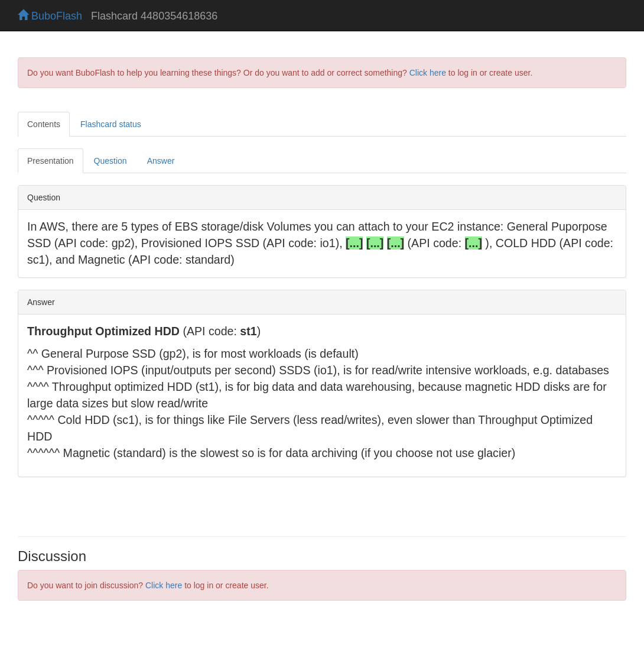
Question (110, 161)
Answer (161, 161)
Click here (428, 73)
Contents (44, 124)
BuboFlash (50, 16)
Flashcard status (111, 124)
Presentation (51, 161)
